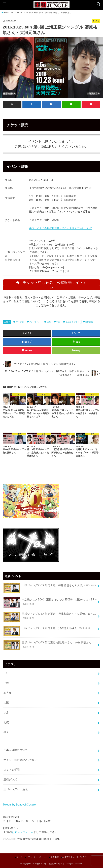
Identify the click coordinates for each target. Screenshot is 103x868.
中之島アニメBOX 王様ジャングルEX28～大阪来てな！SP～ (50, 602)
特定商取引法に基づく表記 (75, 857)
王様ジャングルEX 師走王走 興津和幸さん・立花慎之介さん (50, 617)
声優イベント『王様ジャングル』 (50, 864)
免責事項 (55, 857)
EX (5, 673)
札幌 (6, 722)
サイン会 (20, 322)
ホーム (20, 857)
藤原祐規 (89, 322)
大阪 (6, 702)
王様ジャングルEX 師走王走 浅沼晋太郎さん (47, 629)
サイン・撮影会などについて (21, 760)
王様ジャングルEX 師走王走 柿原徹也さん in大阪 (50, 586)
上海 (49, 322)
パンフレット (35, 322)
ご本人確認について (16, 750)
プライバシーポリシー (37, 857)
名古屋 (8, 693)
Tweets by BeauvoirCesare (19, 804)
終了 (8, 322)
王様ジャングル (73, 322)
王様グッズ (10, 779)
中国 (58, 322)
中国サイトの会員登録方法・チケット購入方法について (61, 228)
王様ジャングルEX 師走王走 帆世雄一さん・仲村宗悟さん (47, 645)
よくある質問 (12, 769)
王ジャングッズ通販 (16, 789)
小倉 (6, 712)
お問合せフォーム (23, 832)
